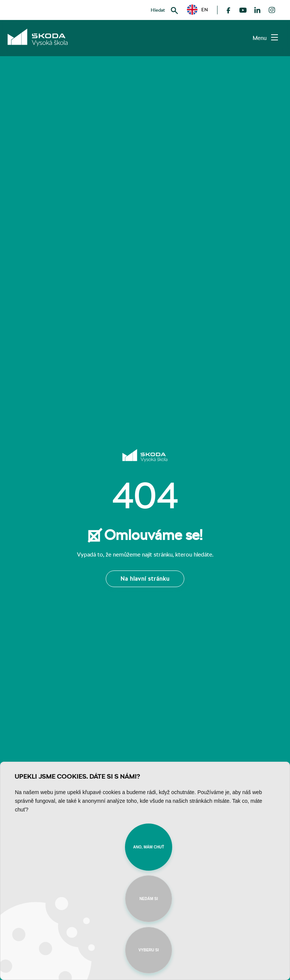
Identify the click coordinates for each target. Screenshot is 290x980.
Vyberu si (149, 950)
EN (197, 10)
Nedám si (149, 899)
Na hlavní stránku (145, 579)
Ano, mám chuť (148, 847)
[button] (197, 10)
